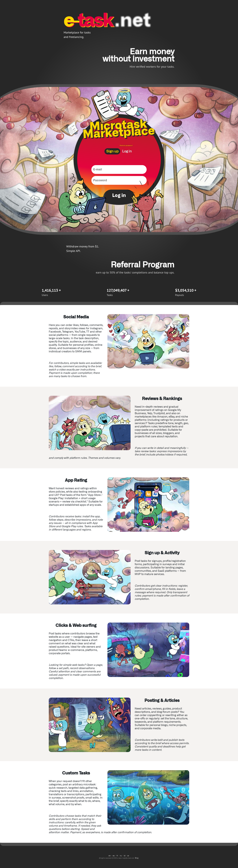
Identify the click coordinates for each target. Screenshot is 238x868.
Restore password (126, 145)
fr (117, 856)
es (114, 856)
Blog (137, 858)
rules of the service (135, 160)
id (125, 856)
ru (121, 856)
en (110, 856)
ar (128, 856)
